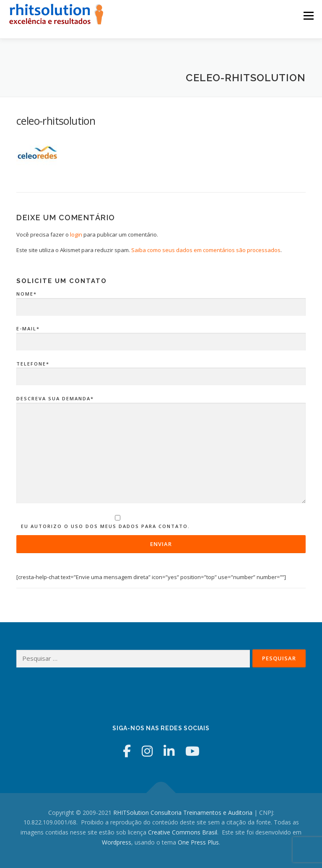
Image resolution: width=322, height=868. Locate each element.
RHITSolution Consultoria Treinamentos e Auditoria (183, 813)
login (76, 234)
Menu (308, 15)
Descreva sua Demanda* (161, 450)
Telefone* (161, 371)
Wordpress (117, 842)
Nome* (161, 301)
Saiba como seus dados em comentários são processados (206, 250)
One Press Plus (198, 842)
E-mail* (161, 335)
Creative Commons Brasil (183, 832)
